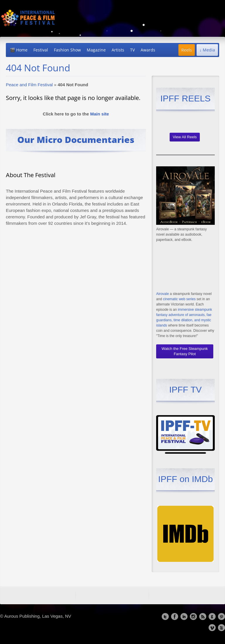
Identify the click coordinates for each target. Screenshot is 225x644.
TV (132, 50)
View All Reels (185, 137)
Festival (41, 50)
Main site (100, 114)
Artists (118, 50)
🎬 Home (19, 50)
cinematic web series (179, 299)
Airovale (162, 294)
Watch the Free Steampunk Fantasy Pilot (185, 351)
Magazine (96, 50)
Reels (187, 50)
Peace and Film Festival (29, 85)
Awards (148, 50)
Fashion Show (67, 50)
